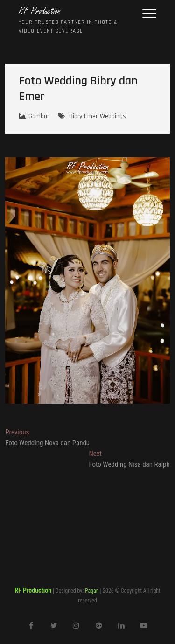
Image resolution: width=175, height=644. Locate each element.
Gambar (39, 116)
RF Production (40, 11)
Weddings (113, 116)
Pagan (92, 591)
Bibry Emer (83, 116)
